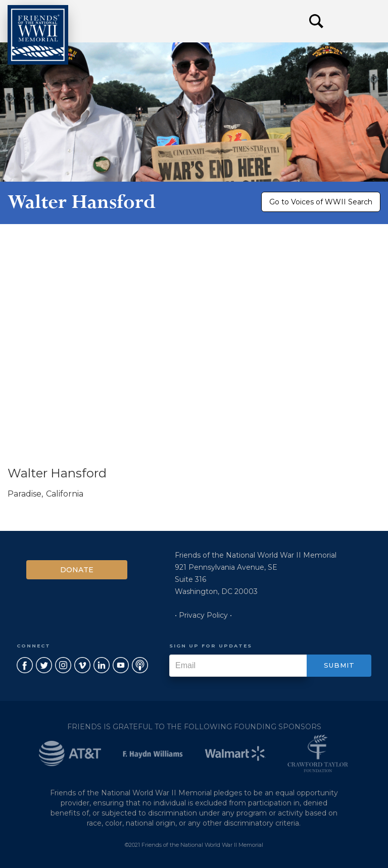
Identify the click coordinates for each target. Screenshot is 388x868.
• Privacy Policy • (203, 615)
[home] (38, 35)
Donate (77, 570)
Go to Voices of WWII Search (321, 202)
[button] (357, 21)
